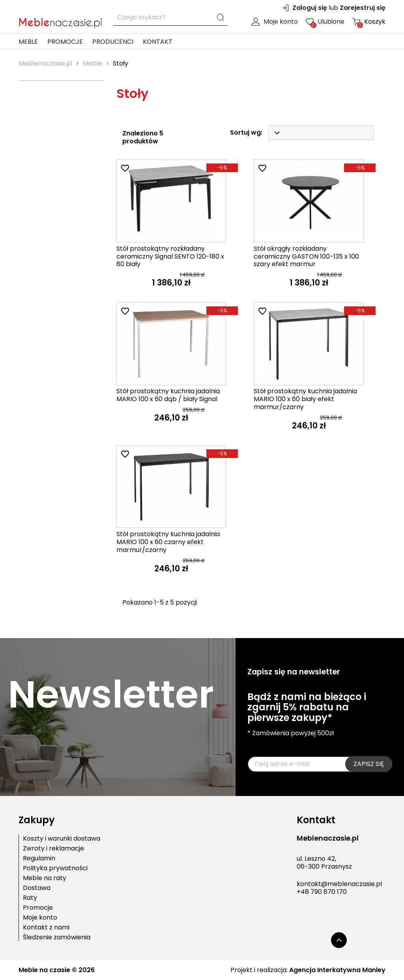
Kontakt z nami (46, 927)
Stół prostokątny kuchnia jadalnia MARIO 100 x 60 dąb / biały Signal (168, 395)
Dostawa (37, 888)
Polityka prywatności (55, 868)
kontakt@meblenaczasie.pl (339, 884)
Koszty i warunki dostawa (62, 839)
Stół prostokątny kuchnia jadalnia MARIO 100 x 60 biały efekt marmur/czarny (305, 399)
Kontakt (158, 42)
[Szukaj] (170, 18)
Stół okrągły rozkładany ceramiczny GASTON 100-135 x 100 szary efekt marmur (306, 256)
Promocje (65, 42)
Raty (30, 898)
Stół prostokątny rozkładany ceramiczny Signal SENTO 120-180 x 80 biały (170, 256)
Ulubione (325, 22)
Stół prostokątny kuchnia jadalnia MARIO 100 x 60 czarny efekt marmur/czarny (168, 542)
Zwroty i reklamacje (53, 849)
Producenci (113, 42)
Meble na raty (45, 878)
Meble (28, 42)
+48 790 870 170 (322, 892)
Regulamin (39, 858)
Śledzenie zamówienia (57, 937)
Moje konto (275, 22)
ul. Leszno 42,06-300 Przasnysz (324, 863)
